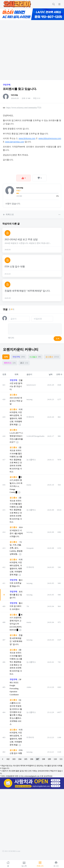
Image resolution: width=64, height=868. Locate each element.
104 (20, 759)
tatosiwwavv (31, 385)
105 (26, 759)
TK (28, 606)
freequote (30, 548)
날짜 (51, 374)
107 (38, 759)
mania (29, 485)
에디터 (11, 338)
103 (14, 759)
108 (43, 759)
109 (49, 759)
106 (32, 759)
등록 (58, 339)
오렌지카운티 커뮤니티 (21, 349)
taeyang (14, 95)
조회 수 (59, 374)
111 (61, 759)
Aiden (29, 687)
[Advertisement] (27, 50)
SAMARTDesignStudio (35, 436)
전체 (6, 357)
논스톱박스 (31, 460)
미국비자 (30, 417)
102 (8, 759)
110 (55, 759)
